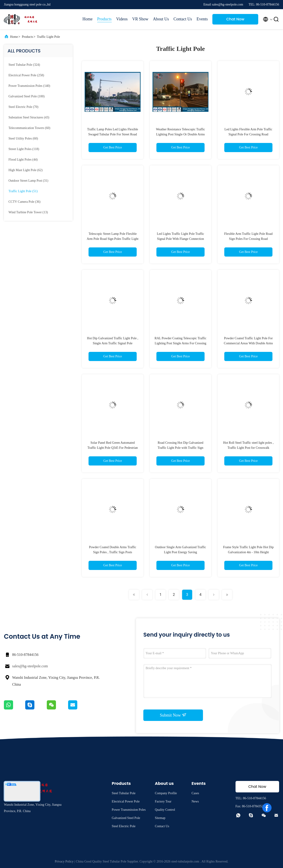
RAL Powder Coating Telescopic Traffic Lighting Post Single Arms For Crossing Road (180, 343)
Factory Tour (163, 801)
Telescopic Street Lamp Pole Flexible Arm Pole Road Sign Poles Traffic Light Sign (112, 239)
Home (88, 19)
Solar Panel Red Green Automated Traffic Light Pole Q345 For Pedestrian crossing (113, 448)
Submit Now (173, 715)
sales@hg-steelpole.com (30, 666)
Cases (195, 793)
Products (104, 19)
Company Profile (166, 793)
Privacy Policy (64, 861)
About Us (161, 19)
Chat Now (235, 19)
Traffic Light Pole (48, 37)
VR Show (140, 19)
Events (202, 19)
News (195, 801)
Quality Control (165, 810)
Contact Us (183, 19)
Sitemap (160, 818)
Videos (122, 19)
